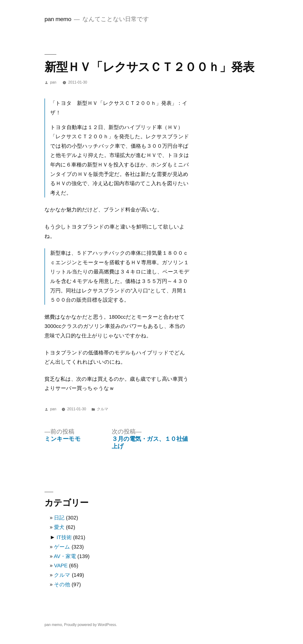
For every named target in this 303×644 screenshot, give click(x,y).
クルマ (102, 409)
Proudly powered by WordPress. (91, 625)
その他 (62, 584)
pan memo (58, 19)
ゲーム (62, 547)
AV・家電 (65, 556)
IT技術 (64, 537)
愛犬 (59, 527)
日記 (59, 518)
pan (53, 82)
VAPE (61, 566)
